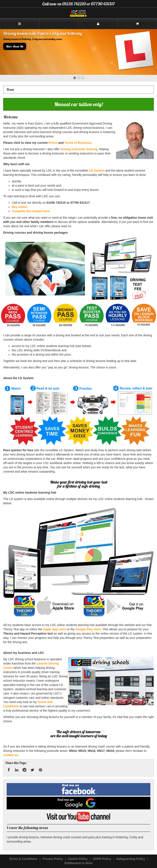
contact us (11, 755)
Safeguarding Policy (131, 859)
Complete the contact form (31, 211)
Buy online (20, 207)
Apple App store (55, 629)
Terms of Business (78, 143)
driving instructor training (79, 149)
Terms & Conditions (23, 859)
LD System (97, 171)
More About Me (15, 46)
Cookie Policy (78, 859)
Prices (53, 143)
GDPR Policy (102, 859)
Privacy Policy (53, 859)
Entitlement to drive (79, 863)
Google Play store (88, 629)
